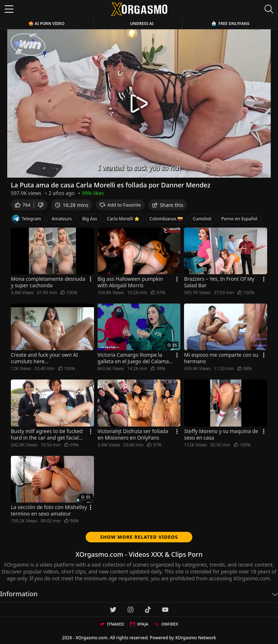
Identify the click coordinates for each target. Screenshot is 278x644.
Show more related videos (139, 537)
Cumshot (202, 219)
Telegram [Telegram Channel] (26, 219)
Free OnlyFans (230, 23)
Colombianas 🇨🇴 (166, 219)
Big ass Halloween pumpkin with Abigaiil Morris (130, 282)
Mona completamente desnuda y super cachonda (48, 282)
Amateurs (61, 219)
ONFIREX (166, 624)
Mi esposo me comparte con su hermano (221, 358)
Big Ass (89, 219)
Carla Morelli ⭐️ (123, 219)
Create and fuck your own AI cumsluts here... (44, 358)
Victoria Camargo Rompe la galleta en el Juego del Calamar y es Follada (134, 358)
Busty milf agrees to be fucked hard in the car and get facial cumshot (47, 435)
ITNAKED (112, 624)
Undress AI (142, 23)
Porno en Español (239, 219)
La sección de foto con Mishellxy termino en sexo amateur (49, 510)
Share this (168, 205)
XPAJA (139, 624)
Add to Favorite (120, 205)
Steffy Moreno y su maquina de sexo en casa (221, 435)
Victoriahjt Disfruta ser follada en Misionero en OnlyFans (133, 435)
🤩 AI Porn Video (46, 23)
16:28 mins (71, 205)
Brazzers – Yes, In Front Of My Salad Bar (219, 282)
